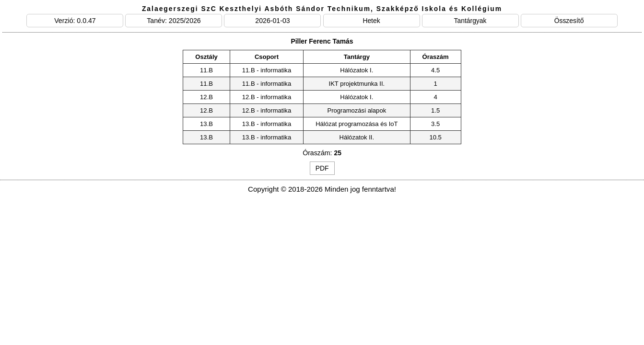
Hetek (371, 21)
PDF (322, 168)
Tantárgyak (470, 21)
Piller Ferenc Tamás (322, 41)
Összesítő (569, 21)
